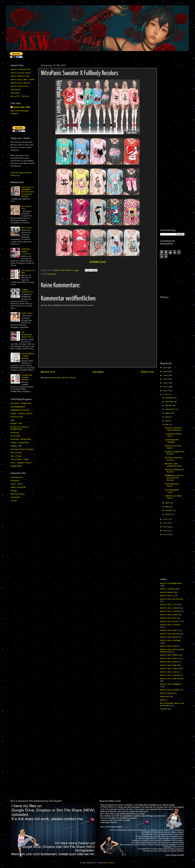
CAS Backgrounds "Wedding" (172, 441)
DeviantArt (15, 481)
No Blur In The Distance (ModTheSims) (20, 428)
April (167, 503)
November (170, 402)
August (168, 413)
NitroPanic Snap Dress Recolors (174, 459)
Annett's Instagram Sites (21, 69)
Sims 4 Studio (16, 456)
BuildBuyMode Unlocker (20, 410)
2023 (165, 379)
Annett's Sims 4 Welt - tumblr (23, 80)
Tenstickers (15, 497)
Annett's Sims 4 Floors (169, 621)
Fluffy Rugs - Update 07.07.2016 (27, 251)
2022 (165, 383)
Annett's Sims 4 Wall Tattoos (172, 679)
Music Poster (27, 228)
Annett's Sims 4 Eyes (169, 618)
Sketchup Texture (18, 494)
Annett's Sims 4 (166, 596)
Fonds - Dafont (17, 484)
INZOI (162, 700)
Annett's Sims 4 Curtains (170, 611)
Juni (167, 421)
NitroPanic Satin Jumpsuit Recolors (173, 465)
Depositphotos (17, 477)
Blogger (111, 863)
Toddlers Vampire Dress (27, 291)
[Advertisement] (172, 102)
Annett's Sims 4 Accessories (172, 599)
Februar (169, 510)
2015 (165, 531)
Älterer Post (147, 372)
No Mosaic (15, 433)
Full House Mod (17, 417)
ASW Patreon (16, 90)
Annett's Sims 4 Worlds (170, 690)
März (168, 507)
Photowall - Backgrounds (21, 439)
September (170, 409)
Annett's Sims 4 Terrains (170, 675)
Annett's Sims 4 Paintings (170, 640)
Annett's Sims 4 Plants (169, 658)
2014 (165, 534)
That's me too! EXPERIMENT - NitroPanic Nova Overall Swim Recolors (28, 192)
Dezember (170, 398)
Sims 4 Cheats (16, 453)
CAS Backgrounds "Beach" (172, 485)
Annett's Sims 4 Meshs (169, 637)
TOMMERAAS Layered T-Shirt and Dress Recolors (175, 478)
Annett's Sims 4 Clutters (170, 608)
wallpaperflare (16, 466)
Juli (167, 417)
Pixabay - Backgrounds (20, 443)
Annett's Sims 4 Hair (168, 630)
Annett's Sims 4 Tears (169, 672)
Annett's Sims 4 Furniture (170, 625)
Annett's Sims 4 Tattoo (170, 668)
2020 (165, 391)
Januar (168, 514)
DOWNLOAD (98, 262)
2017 (165, 523)
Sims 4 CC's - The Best (20, 96)
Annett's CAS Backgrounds (171, 583)
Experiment (52, 274)
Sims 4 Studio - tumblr (20, 459)
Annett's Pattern (167, 592)
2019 (165, 394)
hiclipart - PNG (16, 424)
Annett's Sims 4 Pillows (170, 655)
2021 (165, 387)
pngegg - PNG (16, 446)
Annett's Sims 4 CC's (168, 605)
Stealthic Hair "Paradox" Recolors (27, 377)
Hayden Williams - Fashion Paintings (28, 356)
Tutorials (164, 709)
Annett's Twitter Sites (20, 86)
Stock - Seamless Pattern (21, 463)
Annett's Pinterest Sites (20, 76)
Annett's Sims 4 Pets (169, 646)
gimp (13, 420)
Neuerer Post (48, 372)
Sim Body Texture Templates (22, 449)
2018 (165, 519)
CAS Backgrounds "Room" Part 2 (27, 335)
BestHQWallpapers (18, 407)
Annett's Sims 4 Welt (22, 107)
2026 (165, 368)
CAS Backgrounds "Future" (172, 491)
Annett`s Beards (167, 693)
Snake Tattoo (27, 313)
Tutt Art (14, 501)
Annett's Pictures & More (21, 73)
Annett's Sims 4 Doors (169, 615)
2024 (165, 375)
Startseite (98, 372)
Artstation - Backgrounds (21, 403)
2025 (165, 371)
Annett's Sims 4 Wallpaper (171, 684)
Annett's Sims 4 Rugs (169, 665)
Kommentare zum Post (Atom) (63, 378)
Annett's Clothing (167, 589)
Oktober (169, 405)
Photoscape (15, 436)
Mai (167, 425)
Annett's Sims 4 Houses (170, 634)
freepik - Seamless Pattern (21, 414)
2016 (165, 527)
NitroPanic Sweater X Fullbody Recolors (173, 429)
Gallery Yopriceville (18, 487)
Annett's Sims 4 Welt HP (20, 83)
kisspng (14, 491)
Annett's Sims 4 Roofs (169, 662)
